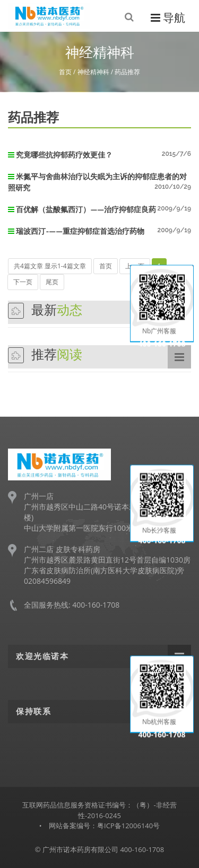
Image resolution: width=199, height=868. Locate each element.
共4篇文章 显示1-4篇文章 (50, 266)
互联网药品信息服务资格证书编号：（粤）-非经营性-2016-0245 (99, 810)
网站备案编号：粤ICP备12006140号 (104, 826)
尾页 (52, 282)
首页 (65, 72)
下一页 (23, 282)
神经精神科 (93, 72)
